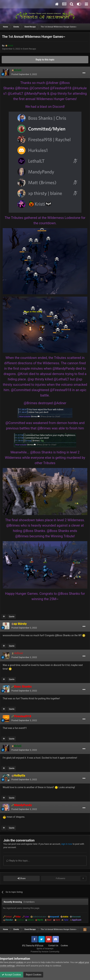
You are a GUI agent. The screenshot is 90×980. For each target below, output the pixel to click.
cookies (20, 962)
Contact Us (53, 946)
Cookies (64, 946)
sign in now (67, 844)
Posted (24, 74)
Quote (12, 617)
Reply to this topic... (18, 861)
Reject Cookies (33, 975)
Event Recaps (29, 49)
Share (22, 878)
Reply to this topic (45, 60)
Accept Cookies (11, 975)
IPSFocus (39, 946)
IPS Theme (27, 946)
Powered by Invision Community (45, 952)
